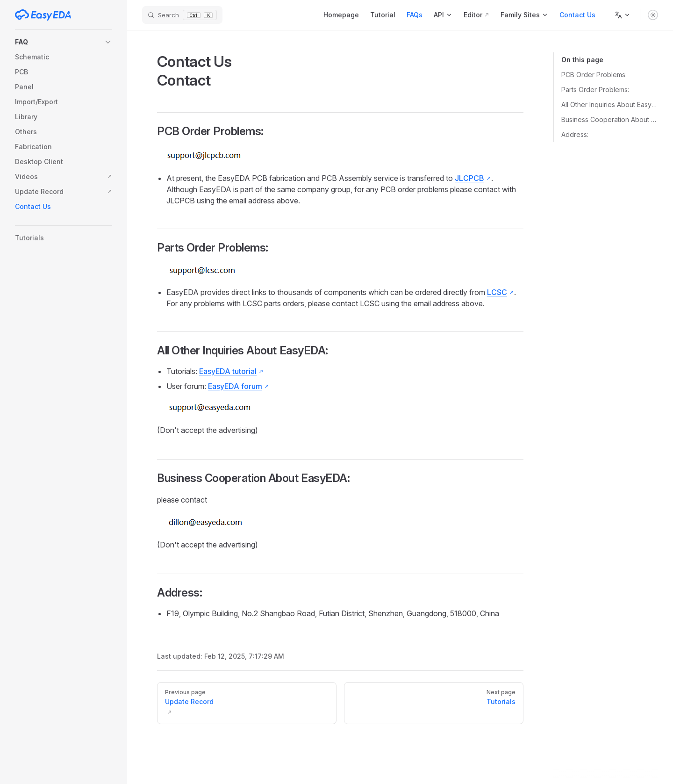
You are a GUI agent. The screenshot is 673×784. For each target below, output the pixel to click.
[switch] (653, 15)
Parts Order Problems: (595, 90)
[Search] (182, 15)
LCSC (497, 292)
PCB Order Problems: (594, 75)
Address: (575, 134)
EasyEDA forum (235, 386)
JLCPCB (469, 178)
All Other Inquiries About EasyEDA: (610, 104)
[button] (64, 42)
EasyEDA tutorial (228, 371)
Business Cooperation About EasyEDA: (610, 119)
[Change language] (623, 15)
